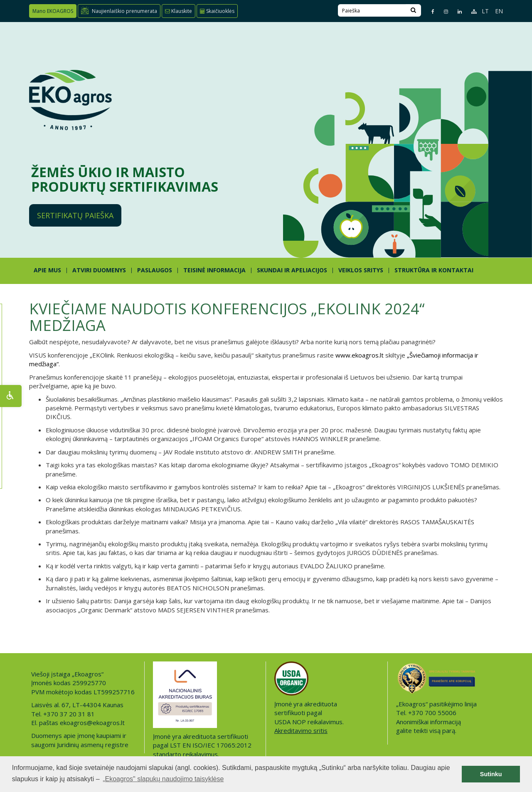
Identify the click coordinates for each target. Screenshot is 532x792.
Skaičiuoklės (217, 11)
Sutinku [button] (491, 774)
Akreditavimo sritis (301, 730)
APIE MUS (47, 270)
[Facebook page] (429, 11)
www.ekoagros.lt (360, 355)
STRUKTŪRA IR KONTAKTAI (434, 270)
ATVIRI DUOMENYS (99, 270)
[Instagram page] (442, 11)
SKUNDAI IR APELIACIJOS (292, 270)
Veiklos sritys (361, 270)
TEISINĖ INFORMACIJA (214, 270)
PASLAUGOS (155, 270)
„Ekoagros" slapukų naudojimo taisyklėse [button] (163, 779)
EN (499, 11)
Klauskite (179, 11)
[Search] (413, 10)
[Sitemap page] (470, 11)
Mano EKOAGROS (53, 11)
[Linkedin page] (456, 11)
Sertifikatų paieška (75, 215)
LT (485, 11)
